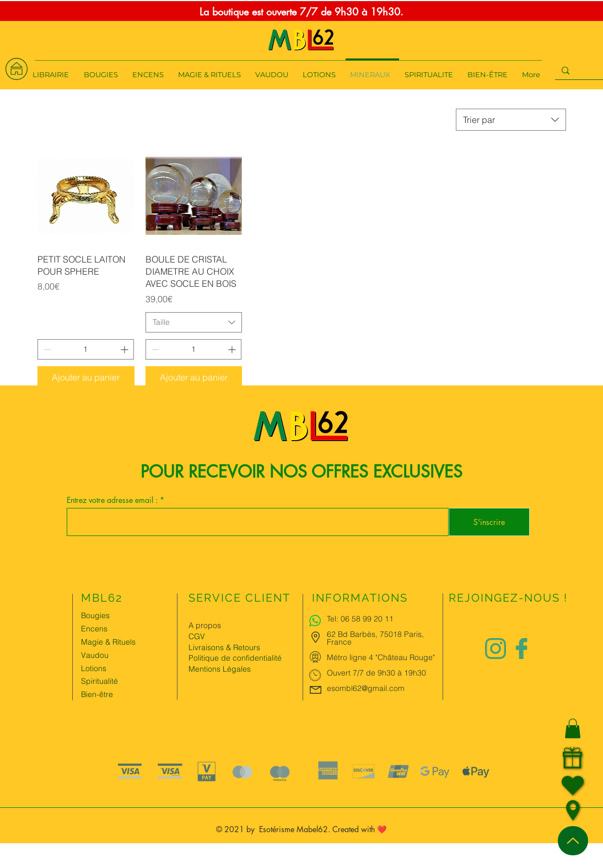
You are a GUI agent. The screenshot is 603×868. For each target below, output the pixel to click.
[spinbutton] (86, 349)
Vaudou (95, 655)
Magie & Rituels (108, 642)
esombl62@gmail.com (366, 688)
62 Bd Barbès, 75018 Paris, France (375, 638)
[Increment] (125, 349)
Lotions (94, 668)
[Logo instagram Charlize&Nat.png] (496, 649)
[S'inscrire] (489, 522)
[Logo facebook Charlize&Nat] (522, 649)
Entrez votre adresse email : (113, 500)
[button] (573, 728)
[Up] (573, 841)
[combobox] (511, 120)
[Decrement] (46, 349)
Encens (94, 629)
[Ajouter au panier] (86, 377)
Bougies (95, 615)
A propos (205, 625)
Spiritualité (99, 681)
